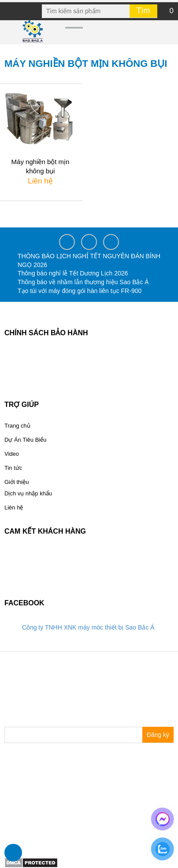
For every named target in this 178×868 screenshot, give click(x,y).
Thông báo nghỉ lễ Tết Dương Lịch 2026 (73, 273)
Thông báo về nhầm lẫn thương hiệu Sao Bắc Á (83, 282)
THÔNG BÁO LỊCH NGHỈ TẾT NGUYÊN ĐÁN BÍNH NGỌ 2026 (89, 260)
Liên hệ (14, 507)
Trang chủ (17, 426)
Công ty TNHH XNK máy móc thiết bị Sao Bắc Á (88, 627)
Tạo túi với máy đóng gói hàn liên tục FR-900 (80, 291)
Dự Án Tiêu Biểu (26, 440)
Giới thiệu (17, 482)
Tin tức (13, 468)
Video (12, 454)
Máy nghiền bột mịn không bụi (41, 166)
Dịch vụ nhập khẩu (28, 493)
